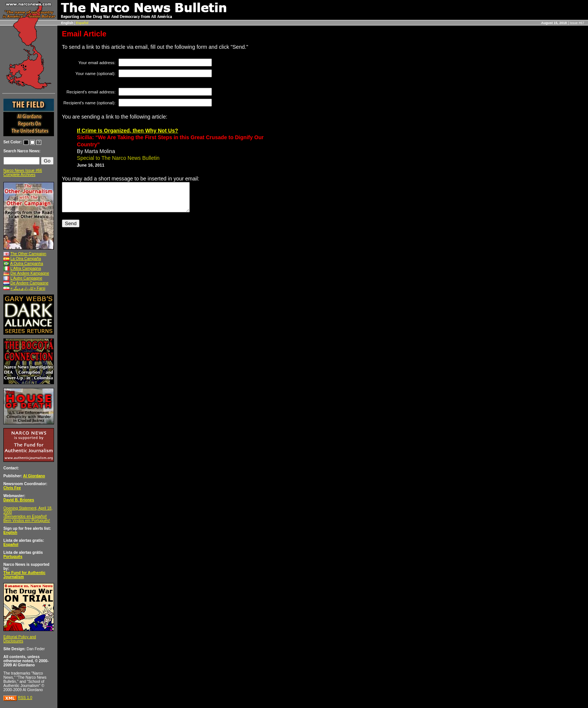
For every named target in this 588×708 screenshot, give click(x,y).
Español (82, 23)
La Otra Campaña (26, 259)
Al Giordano (34, 476)
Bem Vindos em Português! (27, 521)
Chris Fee (12, 488)
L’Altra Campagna (26, 268)
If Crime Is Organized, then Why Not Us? (127, 131)
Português (13, 557)
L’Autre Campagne (26, 278)
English (10, 533)
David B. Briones (19, 500)
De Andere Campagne (29, 283)
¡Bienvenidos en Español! (25, 516)
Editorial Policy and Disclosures (20, 639)
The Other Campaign (28, 254)
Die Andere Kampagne (30, 273)
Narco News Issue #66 (23, 171)
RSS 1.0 (25, 698)
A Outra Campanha (27, 264)
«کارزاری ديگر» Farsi (28, 288)
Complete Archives (19, 175)
